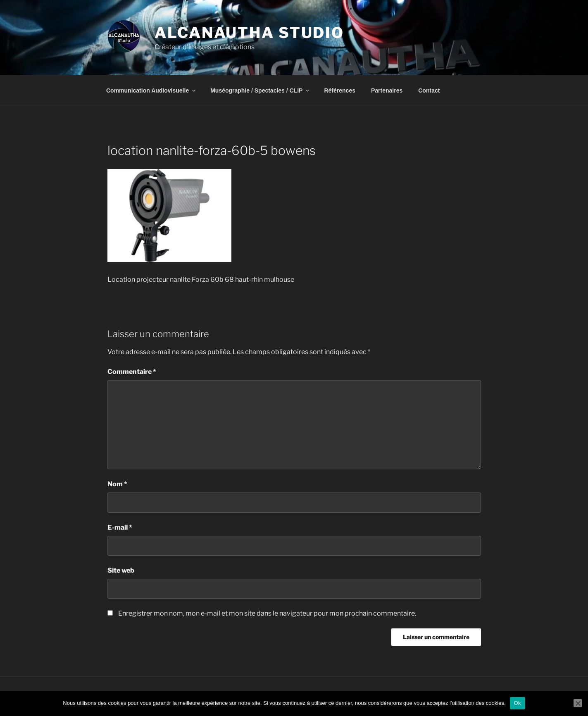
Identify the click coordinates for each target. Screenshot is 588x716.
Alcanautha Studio (249, 33)
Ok (518, 703)
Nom (117, 484)
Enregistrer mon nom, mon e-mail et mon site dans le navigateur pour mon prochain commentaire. (267, 613)
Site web (121, 570)
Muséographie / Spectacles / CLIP (260, 90)
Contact (429, 90)
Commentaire (132, 372)
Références (340, 90)
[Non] (578, 703)
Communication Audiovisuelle (151, 90)
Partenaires (387, 90)
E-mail (120, 527)
